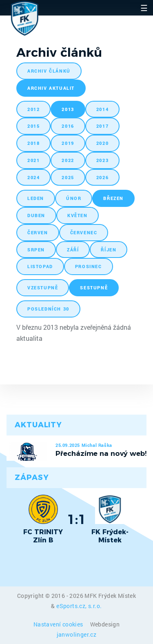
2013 (68, 109)
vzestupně (43, 288)
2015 (33, 126)
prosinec (89, 266)
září (73, 250)
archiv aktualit (51, 88)
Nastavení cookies (59, 624)
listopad (40, 266)
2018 (33, 143)
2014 (102, 109)
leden (36, 198)
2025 (68, 177)
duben (36, 215)
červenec (84, 232)
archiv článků (49, 71)
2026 (102, 177)
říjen (109, 250)
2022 (68, 160)
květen (78, 215)
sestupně (94, 288)
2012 (33, 109)
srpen (36, 250)
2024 (33, 177)
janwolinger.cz (77, 634)
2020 (102, 143)
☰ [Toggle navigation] (144, 8)
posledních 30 (48, 309)
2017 (102, 126)
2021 (33, 160)
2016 (68, 126)
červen (38, 232)
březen (113, 198)
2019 (68, 143)
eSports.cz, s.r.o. (79, 606)
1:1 (76, 519)
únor (74, 198)
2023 (102, 160)
